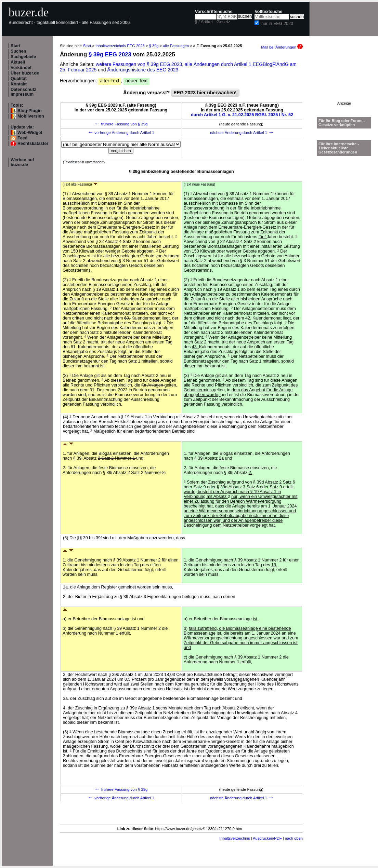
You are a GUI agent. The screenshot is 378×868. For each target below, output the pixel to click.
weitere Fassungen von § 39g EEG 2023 (139, 64)
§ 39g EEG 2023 (110, 55)
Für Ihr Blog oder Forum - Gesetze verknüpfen (342, 123)
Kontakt (19, 84)
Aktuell (18, 62)
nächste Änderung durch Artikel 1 (242, 133)
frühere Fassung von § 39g (121, 124)
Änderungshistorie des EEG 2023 (143, 70)
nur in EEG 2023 (277, 24)
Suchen (18, 51)
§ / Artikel (204, 22)
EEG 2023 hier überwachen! (205, 93)
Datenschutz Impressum (23, 92)
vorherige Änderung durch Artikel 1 (121, 133)
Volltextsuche (268, 12)
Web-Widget (30, 133)
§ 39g (154, 46)
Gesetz (223, 22)
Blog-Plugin (30, 111)
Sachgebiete (23, 57)
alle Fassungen (176, 46)
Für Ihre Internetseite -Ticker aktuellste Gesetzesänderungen (339, 148)
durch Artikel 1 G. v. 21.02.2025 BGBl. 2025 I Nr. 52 (242, 115)
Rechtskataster (33, 144)
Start (16, 46)
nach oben (294, 838)
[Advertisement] (344, 80)
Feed (22, 138)
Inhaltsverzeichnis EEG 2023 (120, 46)
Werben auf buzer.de (22, 162)
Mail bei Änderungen (282, 47)
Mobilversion (31, 116)
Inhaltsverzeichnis (235, 838)
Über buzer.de (25, 73)
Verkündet (21, 68)
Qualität (19, 79)
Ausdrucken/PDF (267, 838)
